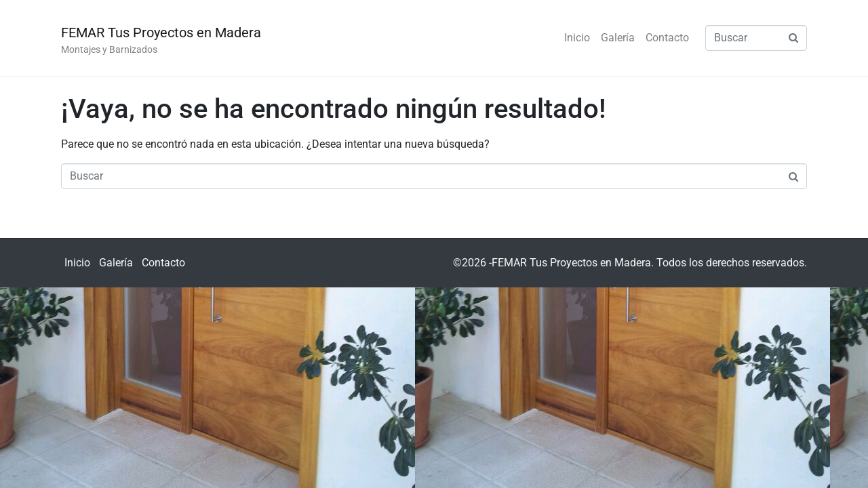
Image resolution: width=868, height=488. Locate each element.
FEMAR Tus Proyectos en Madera (161, 33)
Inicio (577, 38)
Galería (618, 38)
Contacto (667, 38)
